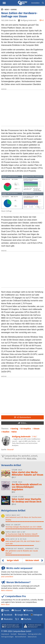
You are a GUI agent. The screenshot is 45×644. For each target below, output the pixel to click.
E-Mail (34, 437)
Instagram (38, 615)
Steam (37, 429)
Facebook (8, 615)
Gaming (14, 10)
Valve (14, 432)
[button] (43, 3)
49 (14, 504)
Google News (23, 615)
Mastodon (8, 619)
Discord (18, 610)
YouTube (28, 619)
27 (14, 477)
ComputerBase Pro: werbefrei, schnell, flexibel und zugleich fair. (20, 457)
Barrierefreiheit (21, 637)
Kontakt (14, 634)
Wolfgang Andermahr (21, 437)
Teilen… (24, 423)
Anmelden (35, 3)
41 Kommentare (23, 417)
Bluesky (30, 610)
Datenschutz (32, 637)
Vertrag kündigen (7, 637)
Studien (6, 432)
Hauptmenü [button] (4, 3)
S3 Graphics (26, 429)
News (7, 10)
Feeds (7, 610)
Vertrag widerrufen (35, 634)
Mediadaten (22, 634)
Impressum (5, 634)
